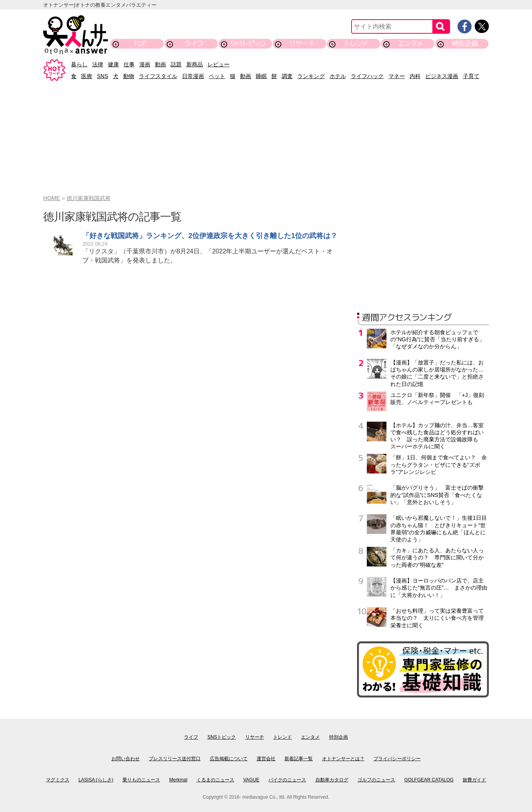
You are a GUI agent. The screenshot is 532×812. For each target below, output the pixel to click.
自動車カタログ (332, 780)
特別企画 (465, 43)
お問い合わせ (126, 759)
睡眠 (261, 76)
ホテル (338, 76)
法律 (98, 64)
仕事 (129, 64)
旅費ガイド (474, 780)
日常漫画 (193, 76)
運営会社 (266, 759)
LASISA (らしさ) (96, 780)
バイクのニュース (287, 780)
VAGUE (251, 780)
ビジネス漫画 (442, 76)
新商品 (195, 64)
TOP (140, 43)
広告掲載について (229, 759)
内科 (415, 76)
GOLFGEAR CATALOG (429, 780)
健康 (113, 64)
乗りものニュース (141, 780)
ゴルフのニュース (376, 780)
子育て (471, 76)
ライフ (194, 43)
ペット (217, 76)
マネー (397, 76)
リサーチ (302, 43)
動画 (160, 64)
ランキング (311, 76)
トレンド (356, 43)
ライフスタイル (158, 76)
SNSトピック (248, 43)
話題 (176, 64)
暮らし (79, 64)
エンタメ (411, 43)
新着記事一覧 (299, 759)
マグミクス (58, 780)
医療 (87, 76)
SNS (103, 76)
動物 (129, 76)
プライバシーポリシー (397, 759)
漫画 (145, 64)
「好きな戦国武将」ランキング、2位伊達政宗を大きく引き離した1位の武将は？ (210, 236)
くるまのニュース (215, 780)
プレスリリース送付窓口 (175, 759)
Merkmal (178, 780)
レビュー (219, 64)
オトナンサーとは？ (343, 759)
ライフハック (367, 76)
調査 (287, 76)
